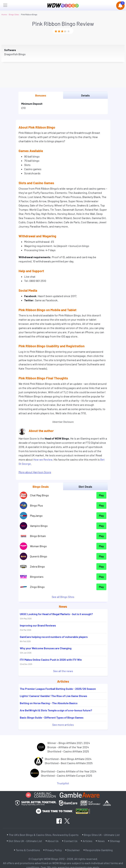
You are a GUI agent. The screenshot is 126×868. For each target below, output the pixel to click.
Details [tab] (85, 95)
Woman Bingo (38, 546)
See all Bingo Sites (63, 597)
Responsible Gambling (99, 850)
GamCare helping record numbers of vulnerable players (54, 639)
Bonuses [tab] (41, 95)
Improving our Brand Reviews (38, 627)
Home (4, 14)
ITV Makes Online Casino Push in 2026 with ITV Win (51, 662)
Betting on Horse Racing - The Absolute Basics (49, 703)
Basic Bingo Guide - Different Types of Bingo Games (52, 717)
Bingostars (37, 577)
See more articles (63, 725)
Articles (88, 841)
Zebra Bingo (37, 566)
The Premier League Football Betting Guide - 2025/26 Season (58, 689)
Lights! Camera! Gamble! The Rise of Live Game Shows (53, 696)
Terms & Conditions (28, 850)
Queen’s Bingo (39, 556)
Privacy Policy (53, 850)
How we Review (43, 459)
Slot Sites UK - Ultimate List (25, 841)
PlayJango (36, 516)
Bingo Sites (14, 14)
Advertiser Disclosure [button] (63, 422)
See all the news (63, 671)
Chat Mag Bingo (39, 495)
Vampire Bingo (39, 526)
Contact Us (71, 841)
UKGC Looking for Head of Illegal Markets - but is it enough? (56, 616)
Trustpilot (63, 783)
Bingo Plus (36, 505)
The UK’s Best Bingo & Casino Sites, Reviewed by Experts (44, 835)
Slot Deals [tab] (85, 487)
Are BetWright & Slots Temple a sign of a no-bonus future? (56, 710)
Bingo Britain (38, 536)
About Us (53, 841)
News (101, 841)
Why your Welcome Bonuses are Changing (46, 650)
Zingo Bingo (37, 587)
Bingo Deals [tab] (41, 487)
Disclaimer (73, 850)
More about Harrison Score (35, 472)
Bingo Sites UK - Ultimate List (102, 835)
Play (101, 495)
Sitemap (115, 841)
